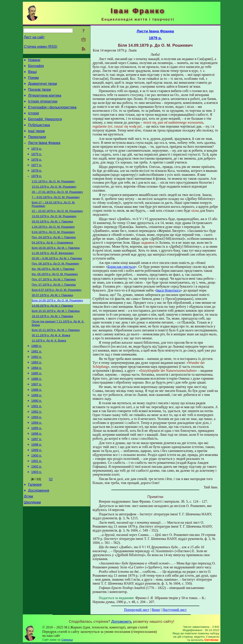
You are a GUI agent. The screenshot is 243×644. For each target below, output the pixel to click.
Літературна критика (45, 100)
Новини (34, 61)
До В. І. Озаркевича (52, 262)
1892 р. (37, 447)
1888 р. (37, 423)
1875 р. (37, 165)
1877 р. (37, 178)
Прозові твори (40, 93)
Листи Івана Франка (44, 153)
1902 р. (37, 509)
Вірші (32, 74)
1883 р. (37, 392)
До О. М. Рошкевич (53, 196)
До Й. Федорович (53, 273)
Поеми (33, 80)
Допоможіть (122, 621)
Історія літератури (43, 107)
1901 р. (37, 502)
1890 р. (37, 435)
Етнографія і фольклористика (52, 113)
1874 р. (37, 159)
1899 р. (37, 490)
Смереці (67, 640)
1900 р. (37, 496)
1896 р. (37, 472)
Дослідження (39, 535)
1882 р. (37, 386)
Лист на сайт (34, 37)
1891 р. (37, 441)
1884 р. (37, 398)
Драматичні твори (43, 87)
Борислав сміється (121, 267)
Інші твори (37, 140)
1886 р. (37, 410)
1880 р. (37, 374)
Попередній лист (137, 610)
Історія (34, 120)
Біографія (36, 67)
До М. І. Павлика (52, 239)
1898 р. (37, 484)
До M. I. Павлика (54, 302)
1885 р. (37, 404)
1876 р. (37, 171)
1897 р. (37, 478)
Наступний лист (175, 610)
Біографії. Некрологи (45, 126)
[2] (51, 522)
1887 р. (37, 416)
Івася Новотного (168, 290)
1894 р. (37, 459)
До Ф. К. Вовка (51, 362)
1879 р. (37, 190)
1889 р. (37, 429)
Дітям (28, 541)
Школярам (32, 548)
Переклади (37, 146)
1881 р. (37, 380)
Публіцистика (39, 133)
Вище (156, 610)
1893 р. (37, 453)
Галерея (35, 528)
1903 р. (37, 515)
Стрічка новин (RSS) (41, 47)
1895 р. (37, 466)
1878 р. (37, 184)
